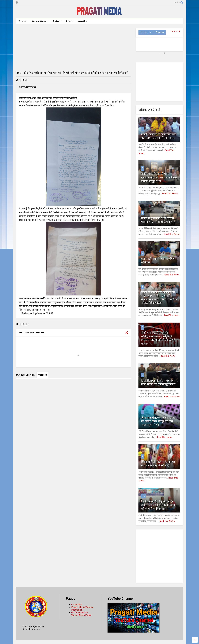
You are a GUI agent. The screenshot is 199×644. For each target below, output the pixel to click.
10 (143, 496)
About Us (83, 21)
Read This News (170, 193)
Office (70, 21)
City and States (40, 21)
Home (23, 21)
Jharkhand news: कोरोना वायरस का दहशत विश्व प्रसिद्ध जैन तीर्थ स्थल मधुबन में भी (159, 421)
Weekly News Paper (81, 615)
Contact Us (77, 605)
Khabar (57, 21)
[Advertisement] (73, 47)
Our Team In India (80, 612)
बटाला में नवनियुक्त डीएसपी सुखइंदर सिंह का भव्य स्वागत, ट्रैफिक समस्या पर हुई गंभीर (159, 178)
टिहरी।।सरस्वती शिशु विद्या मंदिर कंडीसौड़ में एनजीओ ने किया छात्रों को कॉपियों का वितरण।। (158, 505)
